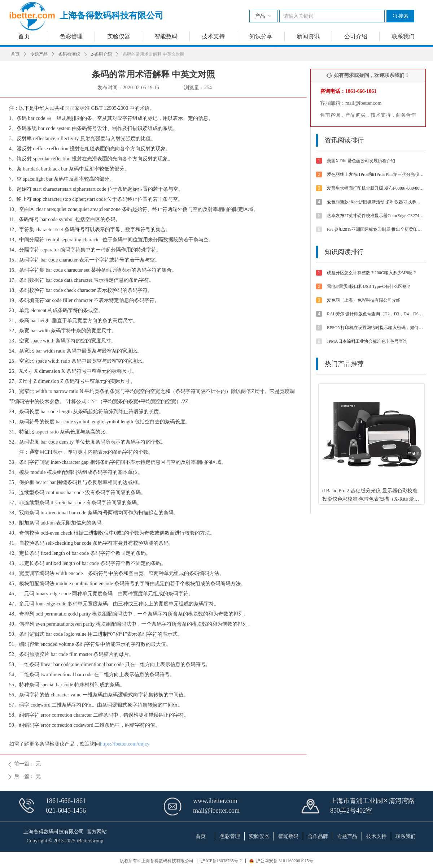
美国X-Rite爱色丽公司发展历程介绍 (361, 161)
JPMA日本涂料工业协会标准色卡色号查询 (367, 341)
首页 (15, 54)
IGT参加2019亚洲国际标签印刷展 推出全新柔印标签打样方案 (376, 229)
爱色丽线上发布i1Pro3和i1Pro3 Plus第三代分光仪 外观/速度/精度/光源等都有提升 (376, 174)
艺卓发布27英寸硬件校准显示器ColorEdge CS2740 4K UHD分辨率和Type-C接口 (376, 216)
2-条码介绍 (101, 54)
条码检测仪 (69, 54)
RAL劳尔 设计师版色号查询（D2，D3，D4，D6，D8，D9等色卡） (376, 314)
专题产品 (39, 54)
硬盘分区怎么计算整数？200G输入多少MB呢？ (372, 273)
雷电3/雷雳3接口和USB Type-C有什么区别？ (369, 286)
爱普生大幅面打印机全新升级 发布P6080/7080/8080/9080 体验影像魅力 (376, 188)
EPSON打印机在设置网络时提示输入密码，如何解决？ (376, 328)
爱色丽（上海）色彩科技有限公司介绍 (364, 300)
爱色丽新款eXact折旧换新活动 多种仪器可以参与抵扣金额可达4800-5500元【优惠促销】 (376, 202)
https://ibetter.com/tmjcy (125, 744)
